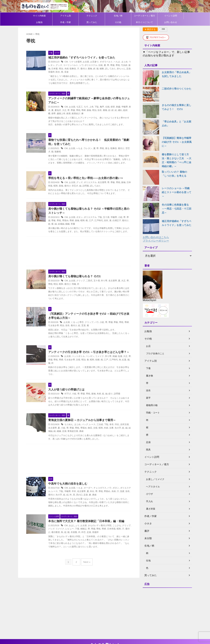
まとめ (126, 62)
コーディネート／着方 (144, 16)
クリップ (85, 289)
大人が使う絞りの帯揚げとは (70, 399)
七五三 (84, 107)
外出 (96, 501)
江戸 (94, 226)
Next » (86, 571)
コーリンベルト (76, 65)
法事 (113, 438)
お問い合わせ (171, 22)
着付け (88, 69)
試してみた (114, 69)
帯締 (89, 111)
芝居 (86, 335)
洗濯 (125, 501)
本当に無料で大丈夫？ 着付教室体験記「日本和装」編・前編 (89, 531)
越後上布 (65, 114)
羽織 (77, 293)
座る (110, 149)
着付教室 (62, 542)
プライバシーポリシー (156, 241)
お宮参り (98, 62)
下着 (83, 539)
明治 (67, 69)
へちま (119, 62)
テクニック (92, 16)
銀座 (72, 114)
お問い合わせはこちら (156, 237)
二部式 (93, 289)
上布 (95, 107)
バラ (99, 331)
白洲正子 (118, 226)
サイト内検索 (39, 16)
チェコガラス (103, 498)
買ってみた (92, 22)
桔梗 (103, 369)
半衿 (79, 501)
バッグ (89, 434)
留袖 (67, 190)
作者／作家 (66, 22)
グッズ (65, 65)
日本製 (61, 69)
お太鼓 (90, 62)
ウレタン (57, 65)
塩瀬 (121, 365)
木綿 (72, 69)
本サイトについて (144, 22)
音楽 (73, 72)
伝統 (104, 65)
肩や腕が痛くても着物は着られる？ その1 (78, 285)
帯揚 (115, 65)
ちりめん (74, 434)
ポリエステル (95, 65)
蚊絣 (128, 111)
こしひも (118, 536)
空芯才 (80, 190)
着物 (94, 69)
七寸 (90, 107)
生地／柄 (118, 16)
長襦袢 (59, 72)
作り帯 (107, 289)
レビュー (76, 539)
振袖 (55, 69)
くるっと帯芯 (82, 331)
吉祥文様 (126, 434)
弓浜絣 (126, 65)
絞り (113, 403)
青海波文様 (76, 441)
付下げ (73, 403)
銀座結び (79, 114)
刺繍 (120, 107)
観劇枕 (62, 152)
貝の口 (86, 505)
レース (96, 434)
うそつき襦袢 (80, 62)
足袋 (68, 441)
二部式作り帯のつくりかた (176, 89)
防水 (65, 72)
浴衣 (104, 111)
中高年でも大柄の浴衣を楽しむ (72, 494)
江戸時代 (101, 226)
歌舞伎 (78, 69)
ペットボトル (82, 365)
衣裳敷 (79, 542)
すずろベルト (109, 62)
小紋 (122, 222)
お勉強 (39, 22)
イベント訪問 (171, 16)
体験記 (89, 539)
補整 (106, 69)
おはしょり (79, 536)
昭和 (62, 190)
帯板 (115, 187)
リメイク (102, 365)
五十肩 (109, 222)
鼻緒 (84, 441)
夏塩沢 (64, 111)
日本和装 (115, 539)
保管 (115, 107)
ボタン (84, 222)
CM (71, 62)
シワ (86, 65)
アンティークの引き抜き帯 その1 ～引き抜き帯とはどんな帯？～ (92, 361)
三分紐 (103, 434)
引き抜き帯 (58, 335)
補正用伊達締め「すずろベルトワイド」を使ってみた (85, 58)
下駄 (100, 107)
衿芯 (89, 542)
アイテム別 (66, 16)
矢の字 (119, 438)
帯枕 (120, 65)
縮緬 (72, 229)
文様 (84, 369)
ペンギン (93, 365)
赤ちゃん (124, 69)
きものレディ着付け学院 (102, 536)
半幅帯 (126, 107)
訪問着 (90, 190)
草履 (76, 229)
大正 (70, 111)
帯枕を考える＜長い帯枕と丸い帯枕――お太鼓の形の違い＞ (89, 182)
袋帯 (58, 114)
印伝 (119, 434)
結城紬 (65, 229)
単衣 (55, 111)
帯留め (69, 226)
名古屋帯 (105, 187)
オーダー (92, 498)
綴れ (123, 111)
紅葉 (128, 369)
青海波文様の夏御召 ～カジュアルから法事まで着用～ (85, 430)
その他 (118, 22)
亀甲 (105, 107)
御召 (93, 438)
